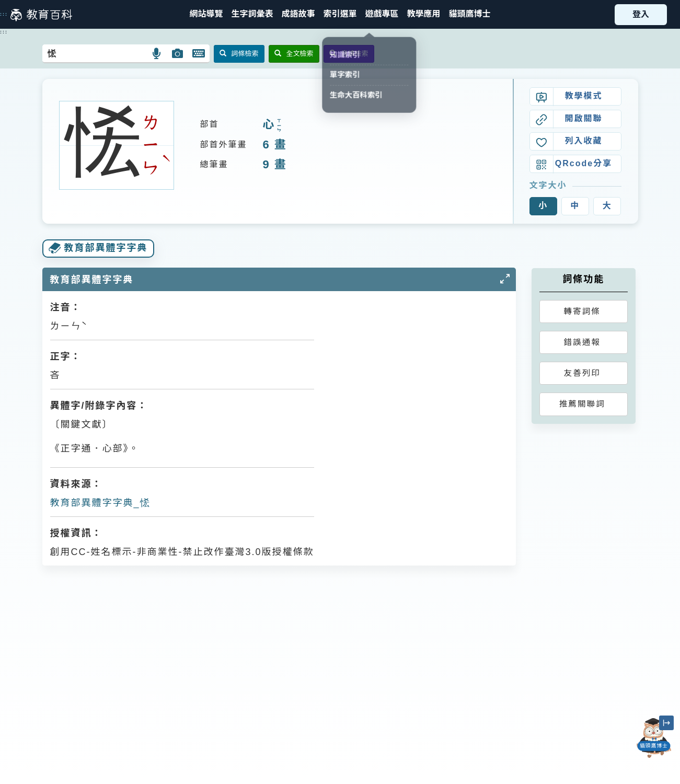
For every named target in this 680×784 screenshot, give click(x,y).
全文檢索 (294, 54)
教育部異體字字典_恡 (100, 503)
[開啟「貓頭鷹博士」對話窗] (654, 738)
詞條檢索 (239, 54)
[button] (340, 14)
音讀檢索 (349, 54)
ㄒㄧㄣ (279, 126)
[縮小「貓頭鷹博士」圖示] (666, 723)
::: (4, 14)
